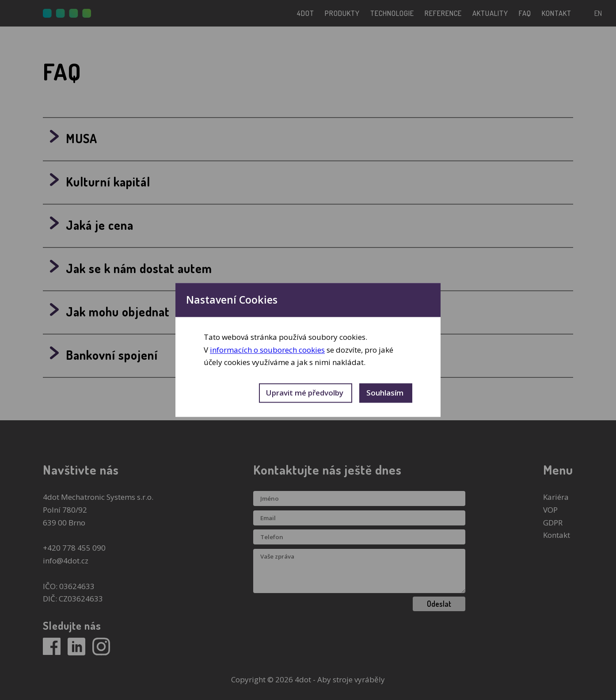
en (598, 13)
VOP (550, 510)
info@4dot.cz (66, 561)
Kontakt (557, 535)
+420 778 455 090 (74, 548)
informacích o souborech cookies (267, 350)
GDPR (553, 523)
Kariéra (556, 497)
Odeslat (439, 604)
